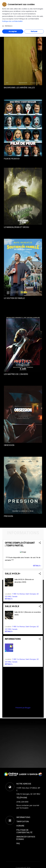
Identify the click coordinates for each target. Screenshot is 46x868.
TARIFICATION (23, 821)
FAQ (18, 843)
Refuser (34, 31)
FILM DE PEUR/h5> (12, 159)
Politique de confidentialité (12, 21)
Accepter (13, 31)
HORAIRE (20, 826)
